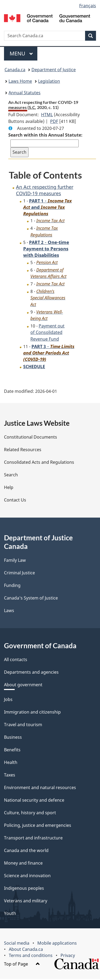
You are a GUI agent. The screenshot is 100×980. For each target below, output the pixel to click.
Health (11, 763)
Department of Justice (54, 70)
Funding (12, 586)
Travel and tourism (23, 726)
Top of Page (22, 965)
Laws (9, 612)
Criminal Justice (19, 574)
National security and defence (34, 801)
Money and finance (23, 864)
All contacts (16, 661)
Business (13, 738)
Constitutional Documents (31, 438)
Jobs (8, 700)
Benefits (12, 751)
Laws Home (20, 81)
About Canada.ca (26, 950)
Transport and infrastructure (33, 839)
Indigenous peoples (24, 889)
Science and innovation (27, 877)
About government (23, 686)
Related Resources (23, 451)
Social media (17, 944)
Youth (10, 914)
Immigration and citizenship (32, 713)
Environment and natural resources (40, 789)
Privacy (68, 956)
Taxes (10, 776)
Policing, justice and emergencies (38, 826)
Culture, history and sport (30, 814)
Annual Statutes (25, 93)
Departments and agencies (31, 673)
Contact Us (15, 501)
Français (88, 6)
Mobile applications (57, 944)
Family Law (15, 561)
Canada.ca (15, 70)
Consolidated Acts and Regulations (39, 463)
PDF (54, 121)
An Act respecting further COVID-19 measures (45, 190)
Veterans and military (26, 902)
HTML (47, 115)
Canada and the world (26, 851)
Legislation (49, 81)
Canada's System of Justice (31, 599)
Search (11, 476)
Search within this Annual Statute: (45, 135)
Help (9, 488)
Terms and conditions (31, 956)
